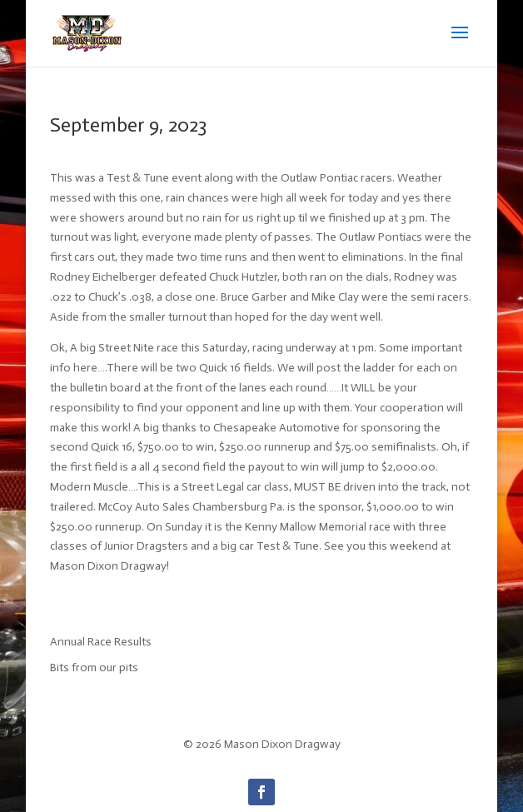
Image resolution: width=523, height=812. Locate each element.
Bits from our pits (94, 668)
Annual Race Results (101, 642)
